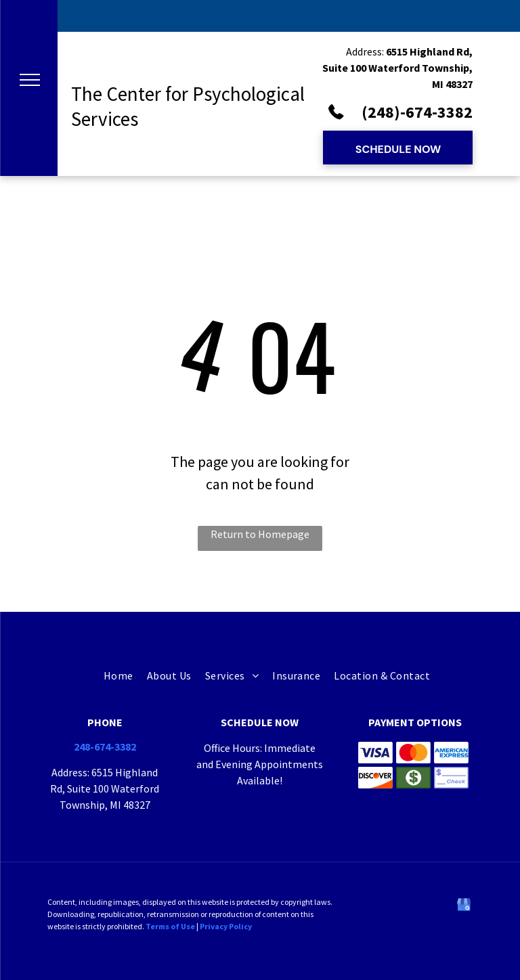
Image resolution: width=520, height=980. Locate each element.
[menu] (30, 80)
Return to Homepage (260, 534)
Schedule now (260, 722)
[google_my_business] (464, 907)
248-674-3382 (105, 747)
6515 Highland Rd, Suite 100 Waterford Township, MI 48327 (397, 68)
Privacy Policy (226, 926)
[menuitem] (112, 676)
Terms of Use (170, 926)
